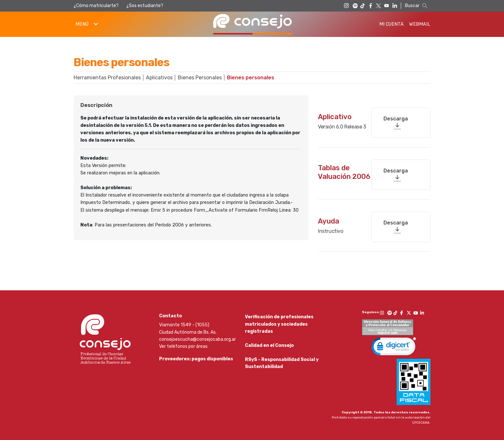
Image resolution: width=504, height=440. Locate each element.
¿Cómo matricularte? (96, 6)
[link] (394, 344)
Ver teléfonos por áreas (183, 343)
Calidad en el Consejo (269, 344)
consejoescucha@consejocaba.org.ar (198, 336)
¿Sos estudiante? (145, 6)
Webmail (420, 24)
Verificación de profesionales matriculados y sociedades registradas (279, 321)
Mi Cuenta (392, 24)
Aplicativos (159, 78)
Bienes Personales (200, 78)
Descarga (396, 116)
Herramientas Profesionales (107, 78)
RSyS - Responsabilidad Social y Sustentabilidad (282, 364)
